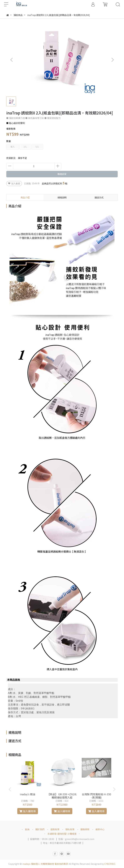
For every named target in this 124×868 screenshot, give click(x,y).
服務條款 (85, 829)
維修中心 (100, 829)
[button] (112, 60)
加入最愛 (14, 183)
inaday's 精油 (28, 794)
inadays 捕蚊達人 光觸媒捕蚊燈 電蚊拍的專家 (45, 864)
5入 (37, 147)
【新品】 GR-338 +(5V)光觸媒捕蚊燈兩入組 (62, 796)
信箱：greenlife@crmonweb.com (76, 839)
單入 (13, 147)
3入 (25, 147)
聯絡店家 (62, 174)
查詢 (27, 829)
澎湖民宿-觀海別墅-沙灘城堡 (62, 834)
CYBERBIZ (110, 864)
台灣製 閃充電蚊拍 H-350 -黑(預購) (96, 796)
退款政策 (55, 829)
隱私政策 (70, 829)
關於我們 (40, 829)
